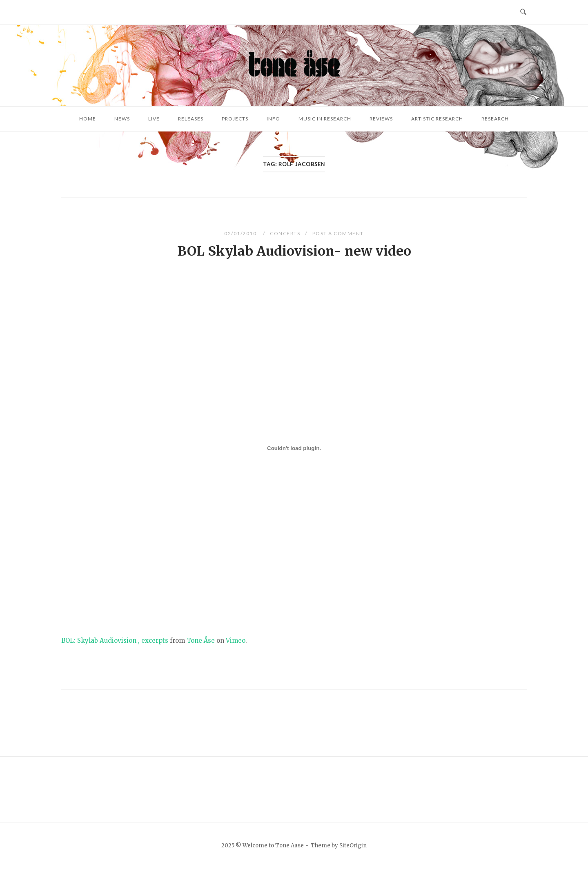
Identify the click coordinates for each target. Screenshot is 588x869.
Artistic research (437, 119)
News (122, 119)
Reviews (381, 119)
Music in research (325, 119)
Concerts (285, 233)
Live (154, 119)
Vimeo (236, 641)
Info (273, 119)
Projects (235, 119)
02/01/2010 (241, 233)
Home (88, 119)
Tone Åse (201, 641)
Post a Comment (338, 233)
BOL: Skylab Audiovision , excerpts (115, 641)
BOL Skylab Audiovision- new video (294, 251)
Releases (191, 119)
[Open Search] (523, 12)
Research (495, 119)
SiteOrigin (353, 846)
